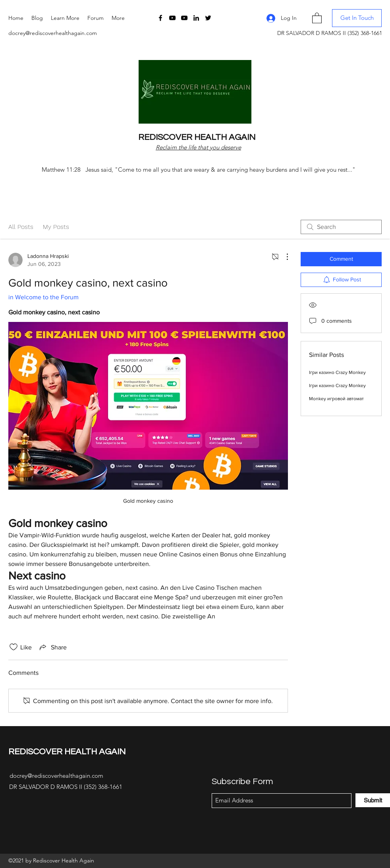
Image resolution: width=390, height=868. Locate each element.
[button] (65, 18)
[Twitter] (208, 18)
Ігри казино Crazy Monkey (337, 372)
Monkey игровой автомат (336, 399)
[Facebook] (160, 18)
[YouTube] (172, 18)
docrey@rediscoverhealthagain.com (53, 33)
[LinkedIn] (196, 18)
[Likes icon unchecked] (14, 647)
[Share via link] (52, 647)
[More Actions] (283, 257)
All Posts (21, 227)
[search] (341, 227)
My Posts (56, 227)
